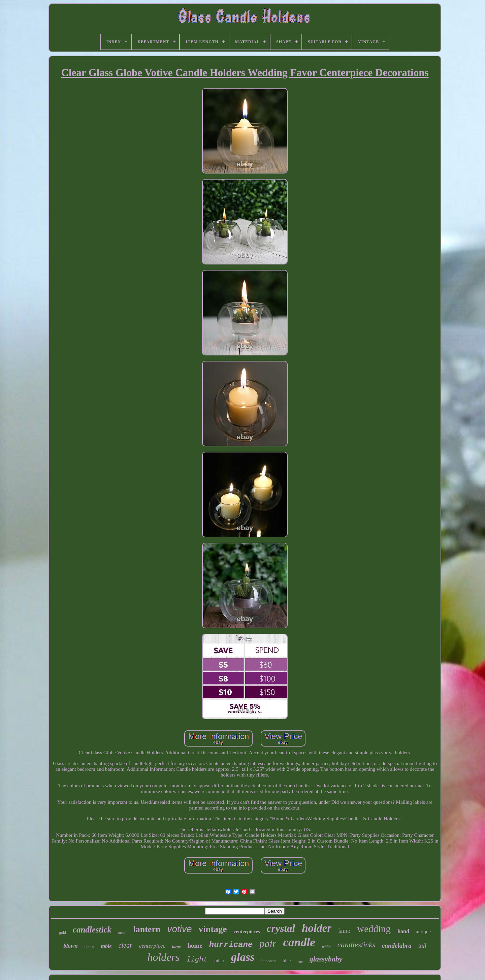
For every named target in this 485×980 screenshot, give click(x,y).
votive (179, 929)
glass (243, 957)
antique (423, 931)
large (176, 947)
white (326, 947)
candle (299, 942)
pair (268, 943)
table (106, 946)
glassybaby (326, 959)
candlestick (92, 930)
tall (422, 946)
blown (71, 946)
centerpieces (247, 931)
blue (287, 961)
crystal (281, 928)
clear (125, 945)
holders (163, 957)
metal (122, 932)
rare (300, 962)
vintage (213, 929)
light (197, 960)
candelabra (397, 945)
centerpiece (152, 946)
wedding (374, 929)
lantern (147, 929)
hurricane (231, 945)
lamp (344, 931)
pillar (219, 961)
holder (317, 928)
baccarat (269, 961)
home (195, 945)
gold (62, 932)
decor (89, 946)
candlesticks (356, 945)
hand (403, 931)
